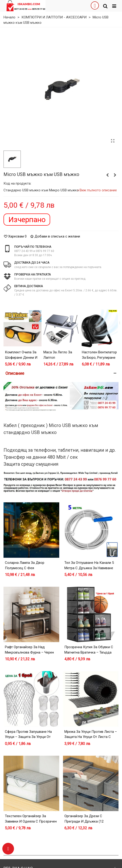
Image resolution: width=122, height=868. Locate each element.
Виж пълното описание (98, 190)
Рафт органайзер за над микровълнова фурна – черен (29, 650)
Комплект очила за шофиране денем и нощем (21, 357)
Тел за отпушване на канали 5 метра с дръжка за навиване (89, 565)
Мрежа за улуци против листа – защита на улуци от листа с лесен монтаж (91, 737)
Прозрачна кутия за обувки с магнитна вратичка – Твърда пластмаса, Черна (89, 652)
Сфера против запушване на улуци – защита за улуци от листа (28, 737)
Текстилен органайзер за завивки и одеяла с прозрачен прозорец (31, 821)
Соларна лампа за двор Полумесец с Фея (25, 565)
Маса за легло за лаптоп (58, 355)
